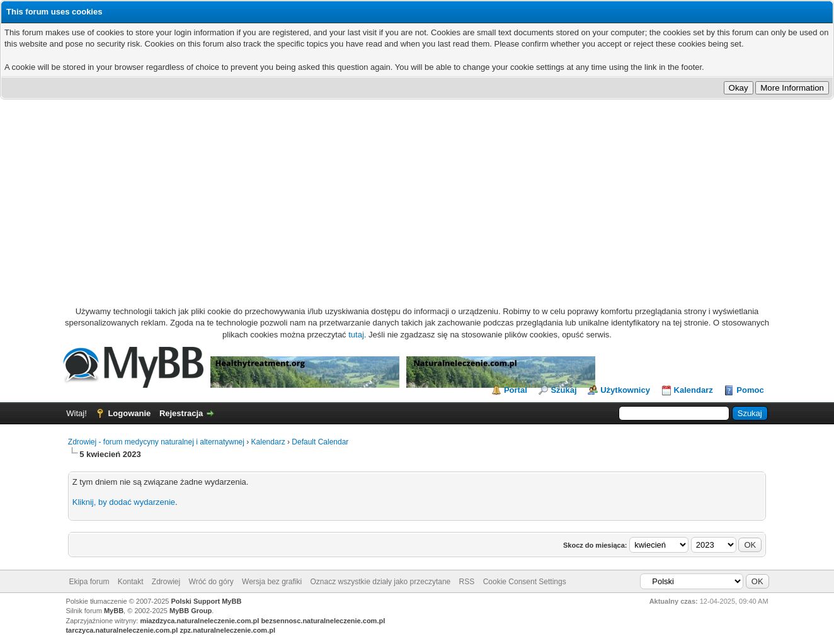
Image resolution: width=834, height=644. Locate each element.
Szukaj (563, 390)
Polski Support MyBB (207, 601)
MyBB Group (191, 611)
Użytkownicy (625, 390)
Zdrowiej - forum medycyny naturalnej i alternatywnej (156, 442)
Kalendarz (694, 390)
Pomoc (750, 390)
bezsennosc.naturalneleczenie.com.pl (323, 621)
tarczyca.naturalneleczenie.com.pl (122, 630)
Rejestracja (181, 413)
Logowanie (129, 413)
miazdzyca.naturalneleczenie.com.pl (199, 621)
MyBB (114, 611)
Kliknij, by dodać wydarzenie (124, 502)
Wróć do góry (211, 582)
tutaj (356, 335)
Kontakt (131, 582)
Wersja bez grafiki (272, 582)
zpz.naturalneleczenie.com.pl (227, 630)
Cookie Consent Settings (525, 582)
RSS (467, 582)
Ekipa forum (89, 582)
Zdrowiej (166, 582)
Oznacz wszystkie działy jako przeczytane (381, 582)
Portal (516, 390)
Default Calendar (320, 442)
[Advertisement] (417, 194)
